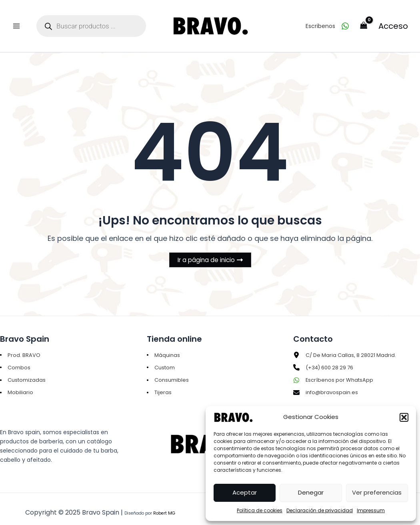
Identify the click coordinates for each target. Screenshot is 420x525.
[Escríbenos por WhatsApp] (335, 371)
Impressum (371, 510)
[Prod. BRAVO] (21, 345)
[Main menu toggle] (16, 20)
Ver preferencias (377, 492)
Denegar (311, 492)
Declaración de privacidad (320, 510)
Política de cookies (260, 510)
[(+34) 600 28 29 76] (327, 358)
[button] (404, 417)
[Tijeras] (160, 384)
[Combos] (16, 358)
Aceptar (245, 492)
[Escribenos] (327, 21)
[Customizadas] (24, 371)
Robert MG (164, 506)
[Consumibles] (169, 371)
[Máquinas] (164, 345)
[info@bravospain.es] (327, 384)
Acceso (393, 20)
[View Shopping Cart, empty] (364, 21)
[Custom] (162, 358)
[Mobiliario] (17, 384)
